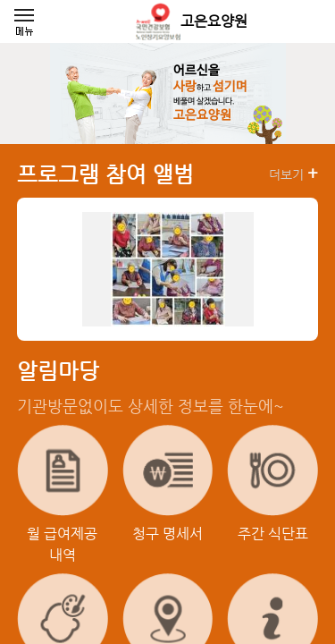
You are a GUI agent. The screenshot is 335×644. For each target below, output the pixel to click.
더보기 (293, 174)
